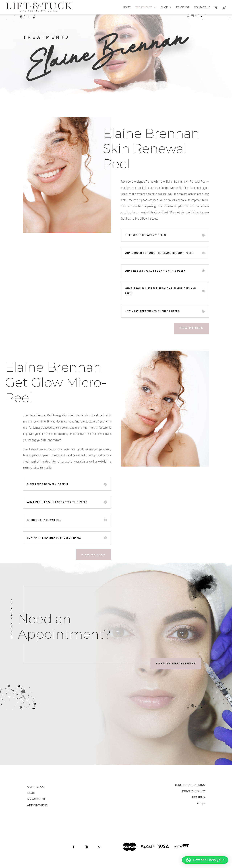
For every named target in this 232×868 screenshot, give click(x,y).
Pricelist (183, 7)
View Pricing (191, 328)
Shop (164, 7)
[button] (205, 860)
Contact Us (202, 7)
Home (127, 7)
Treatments (144, 7)
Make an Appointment (176, 663)
